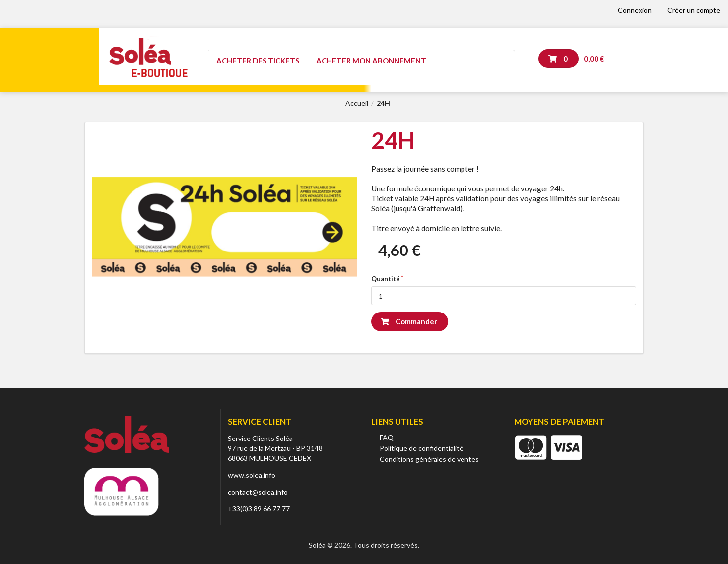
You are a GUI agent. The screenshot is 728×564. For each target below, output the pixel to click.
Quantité (386, 279)
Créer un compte (694, 10)
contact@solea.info (258, 492)
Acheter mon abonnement (371, 61)
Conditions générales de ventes (429, 459)
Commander (409, 321)
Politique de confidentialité (422, 448)
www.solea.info (252, 475)
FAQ (387, 437)
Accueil (357, 103)
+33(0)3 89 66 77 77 (259, 509)
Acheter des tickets (258, 61)
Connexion (635, 10)
